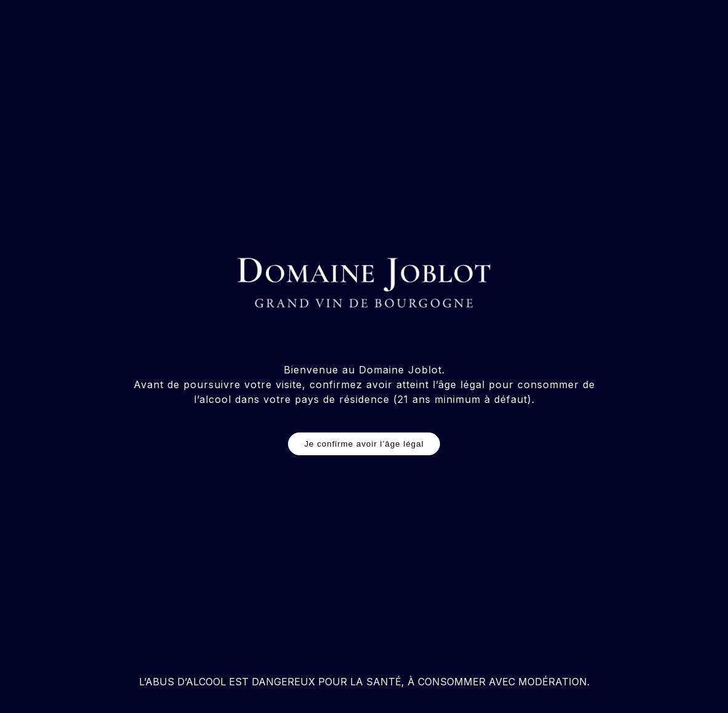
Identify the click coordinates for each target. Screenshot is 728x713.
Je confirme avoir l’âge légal (364, 444)
